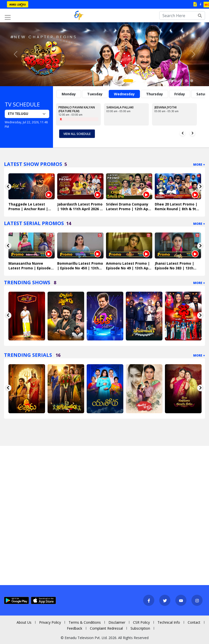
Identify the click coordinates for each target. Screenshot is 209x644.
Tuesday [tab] (95, 94)
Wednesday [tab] (124, 94)
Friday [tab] (180, 94)
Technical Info (169, 622)
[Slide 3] (143, 81)
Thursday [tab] (155, 94)
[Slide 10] (181, 81)
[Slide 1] (128, 81)
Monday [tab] (69, 94)
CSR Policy (141, 622)
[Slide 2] (137, 81)
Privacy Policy (50, 622)
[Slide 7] (164, 81)
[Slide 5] (154, 81)
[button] (16, 54)
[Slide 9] (175, 81)
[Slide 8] (170, 81)
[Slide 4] (148, 81)
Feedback (75, 628)
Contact (194, 622)
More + (199, 165)
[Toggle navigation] (8, 17)
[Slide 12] (192, 81)
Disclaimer (117, 622)
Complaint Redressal (106, 628)
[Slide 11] (186, 81)
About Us (24, 622)
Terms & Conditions (85, 622)
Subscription (140, 628)
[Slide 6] (159, 81)
